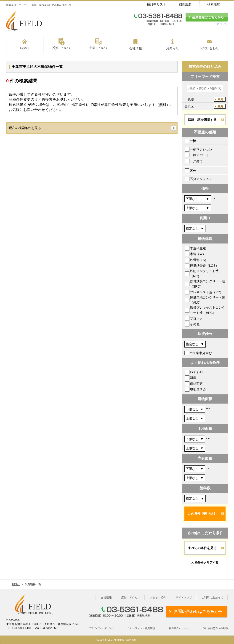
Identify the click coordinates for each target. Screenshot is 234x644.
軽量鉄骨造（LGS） (204, 266)
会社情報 (106, 598)
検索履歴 (214, 4)
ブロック (196, 318)
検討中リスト (157, 4)
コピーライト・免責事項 (141, 628)
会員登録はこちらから (208, 17)
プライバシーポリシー (101, 628)
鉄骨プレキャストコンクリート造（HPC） (207, 310)
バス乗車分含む (201, 353)
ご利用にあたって (212, 598)
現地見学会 (198, 389)
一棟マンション (201, 149)
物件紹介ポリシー (179, 628)
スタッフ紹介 (158, 598)
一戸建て (196, 161)
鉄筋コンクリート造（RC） (204, 273)
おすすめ (196, 372)
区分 (193, 171)
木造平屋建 (198, 248)
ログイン (222, 24)
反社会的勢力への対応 (215, 628)
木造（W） (198, 254)
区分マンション (201, 179)
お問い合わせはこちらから (198, 612)
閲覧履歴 (185, 4)
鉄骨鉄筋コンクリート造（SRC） (207, 284)
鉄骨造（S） (199, 260)
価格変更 (196, 384)
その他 (195, 324)
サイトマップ (184, 598)
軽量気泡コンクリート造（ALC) (207, 300)
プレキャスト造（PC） (206, 292)
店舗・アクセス (131, 598)
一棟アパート (199, 155)
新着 (193, 378)
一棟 (193, 141)
